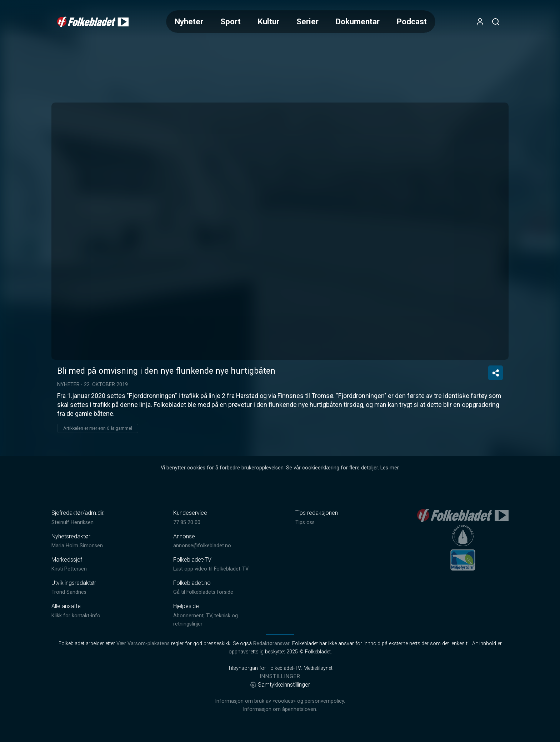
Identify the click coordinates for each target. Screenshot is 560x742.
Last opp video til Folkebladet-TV (211, 569)
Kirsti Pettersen (69, 569)
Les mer (389, 468)
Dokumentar (358, 21)
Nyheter (189, 21)
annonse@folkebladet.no (202, 546)
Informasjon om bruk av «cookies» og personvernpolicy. (280, 701)
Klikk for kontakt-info (76, 616)
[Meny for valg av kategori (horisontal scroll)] (301, 22)
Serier (307, 21)
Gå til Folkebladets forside (203, 592)
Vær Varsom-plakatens (143, 644)
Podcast (412, 21)
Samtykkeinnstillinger (280, 685)
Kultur (269, 21)
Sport (231, 21)
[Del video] (496, 373)
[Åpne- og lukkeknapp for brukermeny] (480, 22)
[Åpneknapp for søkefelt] (496, 22)
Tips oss (305, 522)
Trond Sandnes (69, 592)
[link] (93, 22)
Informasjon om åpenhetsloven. (280, 709)
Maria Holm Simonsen (77, 546)
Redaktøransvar (271, 644)
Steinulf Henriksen (72, 522)
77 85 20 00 (187, 522)
